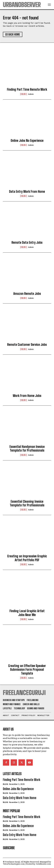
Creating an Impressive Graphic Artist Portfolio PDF (27, 558)
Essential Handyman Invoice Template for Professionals (27, 448)
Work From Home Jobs (27, 396)
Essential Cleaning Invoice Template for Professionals (27, 503)
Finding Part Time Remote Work (27, 89)
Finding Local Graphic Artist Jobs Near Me (27, 613)
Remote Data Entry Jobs (27, 242)
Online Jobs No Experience (27, 141)
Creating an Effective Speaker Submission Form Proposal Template (27, 670)
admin (31, 94)
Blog (24, 94)
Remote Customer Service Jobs (27, 345)
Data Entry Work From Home (27, 192)
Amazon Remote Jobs (27, 294)
